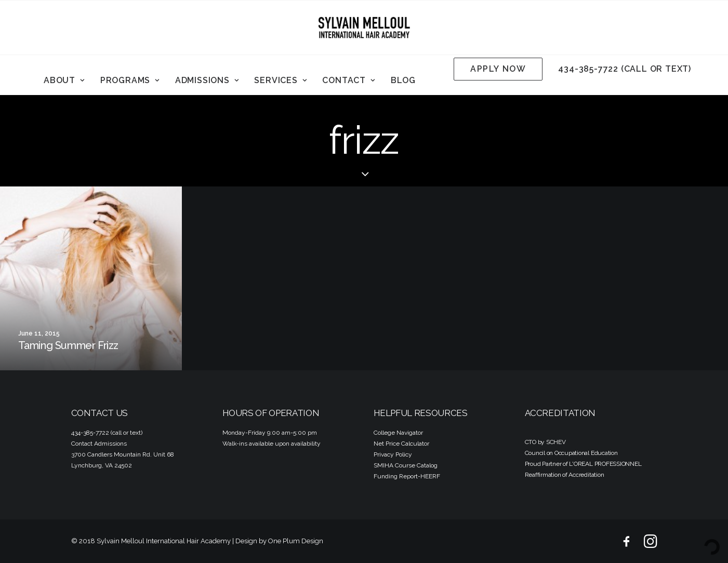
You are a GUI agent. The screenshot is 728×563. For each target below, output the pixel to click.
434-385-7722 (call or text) (625, 69)
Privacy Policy (393, 454)
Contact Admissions (99, 444)
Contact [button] (348, 80)
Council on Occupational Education (571, 453)
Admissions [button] (207, 80)
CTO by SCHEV (545, 442)
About (64, 80)
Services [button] (280, 80)
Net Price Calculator (401, 444)
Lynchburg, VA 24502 (102, 465)
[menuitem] (64, 81)
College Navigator (398, 433)
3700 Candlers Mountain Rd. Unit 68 (123, 454)
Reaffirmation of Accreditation (565, 475)
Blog (403, 80)
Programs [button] (130, 80)
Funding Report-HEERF (407, 476)
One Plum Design (296, 541)
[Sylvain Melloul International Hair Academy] (364, 28)
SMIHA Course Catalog (406, 465)
